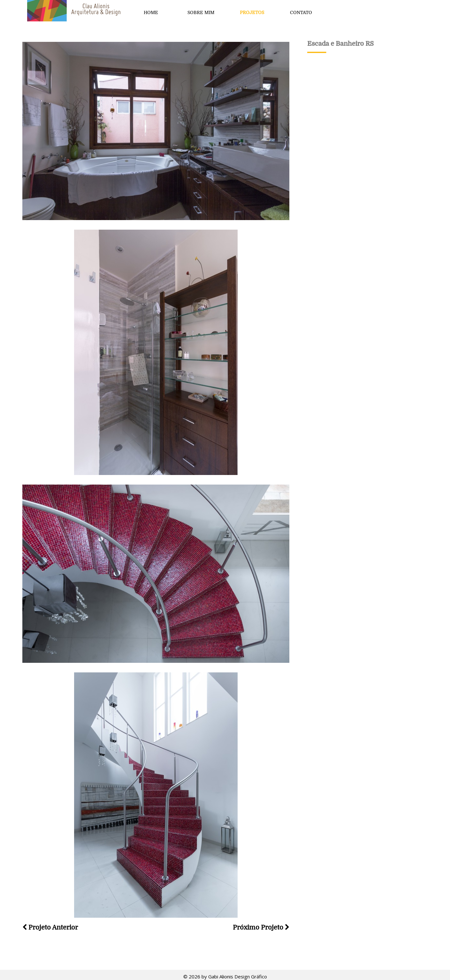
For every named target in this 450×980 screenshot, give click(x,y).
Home (151, 12)
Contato (301, 12)
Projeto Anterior (50, 927)
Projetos (252, 12)
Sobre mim (201, 12)
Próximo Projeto (261, 927)
